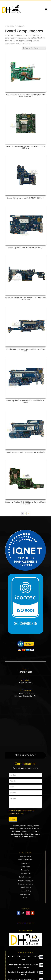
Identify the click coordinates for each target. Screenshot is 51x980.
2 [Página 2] (25, 513)
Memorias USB (25, 873)
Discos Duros (25, 867)
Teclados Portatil (25, 894)
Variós (25, 898)
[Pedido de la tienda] (34, 48)
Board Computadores (25, 860)
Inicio (7, 26)
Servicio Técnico (25, 887)
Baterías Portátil (25, 856)
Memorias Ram (25, 870)
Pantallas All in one (25, 877)
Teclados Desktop (25, 891)
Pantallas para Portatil (25, 880)
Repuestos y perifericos (25, 884)
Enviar (13, 819)
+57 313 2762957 (25, 672)
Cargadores (25, 863)
